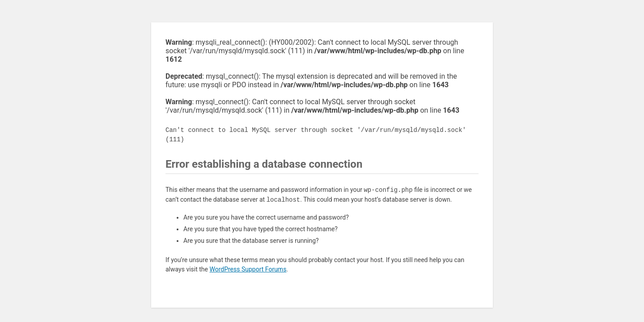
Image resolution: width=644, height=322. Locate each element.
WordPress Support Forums (248, 269)
